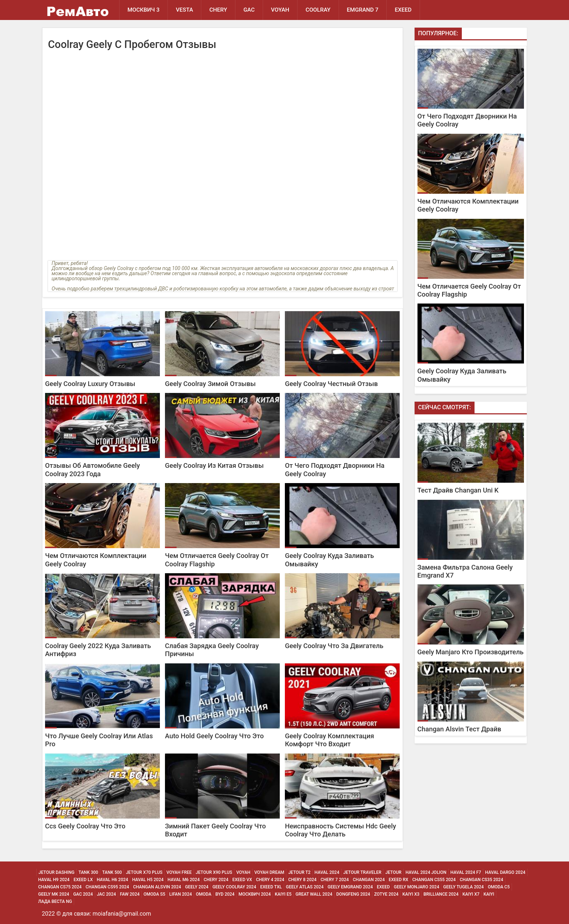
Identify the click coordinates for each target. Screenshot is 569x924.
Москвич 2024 (255, 894)
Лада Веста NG (55, 901)
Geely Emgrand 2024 (350, 887)
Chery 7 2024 (335, 880)
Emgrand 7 (363, 10)
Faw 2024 (130, 894)
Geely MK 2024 (54, 894)
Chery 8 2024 (302, 880)
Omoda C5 (499, 887)
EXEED (403, 10)
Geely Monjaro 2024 (417, 887)
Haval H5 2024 (148, 880)
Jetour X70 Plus (144, 872)
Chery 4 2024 (270, 880)
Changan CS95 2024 (108, 887)
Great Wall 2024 (314, 894)
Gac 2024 (83, 894)
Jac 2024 (107, 894)
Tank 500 (112, 872)
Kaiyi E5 (283, 894)
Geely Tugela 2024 (464, 887)
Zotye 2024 (386, 894)
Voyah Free (179, 872)
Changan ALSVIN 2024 (157, 887)
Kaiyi (489, 894)
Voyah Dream (269, 872)
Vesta (184, 10)
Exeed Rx (399, 880)
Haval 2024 (327, 872)
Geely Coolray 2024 (234, 887)
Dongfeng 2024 (353, 894)
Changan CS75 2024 (60, 887)
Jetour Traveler (362, 872)
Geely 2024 (197, 887)
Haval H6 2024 (112, 880)
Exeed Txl (271, 887)
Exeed (383, 887)
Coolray (318, 10)
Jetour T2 (299, 872)
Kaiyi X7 (471, 894)
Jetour (393, 872)
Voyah (280, 10)
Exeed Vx (242, 880)
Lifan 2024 (181, 894)
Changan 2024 (369, 880)
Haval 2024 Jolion (426, 872)
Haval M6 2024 (183, 880)
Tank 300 (88, 872)
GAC (249, 10)
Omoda (204, 894)
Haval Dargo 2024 (505, 872)
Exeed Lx (83, 880)
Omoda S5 (154, 894)
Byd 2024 (225, 894)
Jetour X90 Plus (214, 872)
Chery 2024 (216, 880)
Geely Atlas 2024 (305, 887)
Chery (218, 10)
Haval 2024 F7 (466, 872)
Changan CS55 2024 (434, 880)
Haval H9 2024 (54, 880)
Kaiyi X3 (411, 894)
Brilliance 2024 (441, 894)
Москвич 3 (144, 10)
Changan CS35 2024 (481, 880)
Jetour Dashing (57, 872)
